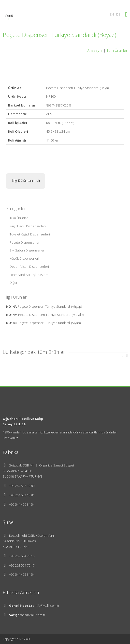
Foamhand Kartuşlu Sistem (29, 275)
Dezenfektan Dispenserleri (29, 267)
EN (112, 14)
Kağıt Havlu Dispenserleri (28, 226)
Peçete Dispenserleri (25, 242)
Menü (9, 17)
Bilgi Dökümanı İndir (26, 180)
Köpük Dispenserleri (24, 258)
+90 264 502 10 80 (22, 486)
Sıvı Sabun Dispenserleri (27, 250)
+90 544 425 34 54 (22, 574)
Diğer (14, 283)
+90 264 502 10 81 (22, 495)
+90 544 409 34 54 (22, 504)
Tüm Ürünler (117, 50)
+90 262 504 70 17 (22, 565)
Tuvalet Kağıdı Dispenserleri (30, 234)
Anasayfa (95, 50)
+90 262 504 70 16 (22, 556)
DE (118, 14)
